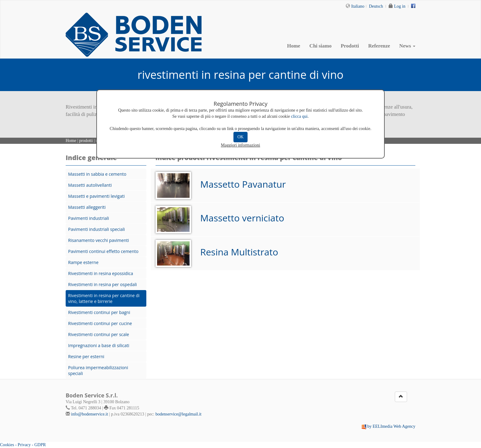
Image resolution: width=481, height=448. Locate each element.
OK (240, 137)
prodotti (86, 141)
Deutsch (376, 6)
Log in (400, 6)
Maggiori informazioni (240, 145)
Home (294, 46)
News (407, 46)
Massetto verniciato (242, 218)
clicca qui (299, 116)
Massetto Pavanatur (243, 184)
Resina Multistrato (239, 252)
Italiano (358, 6)
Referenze (379, 46)
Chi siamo (321, 46)
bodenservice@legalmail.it (179, 414)
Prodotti (350, 46)
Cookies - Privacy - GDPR (23, 445)
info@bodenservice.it (90, 414)
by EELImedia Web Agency (391, 426)
